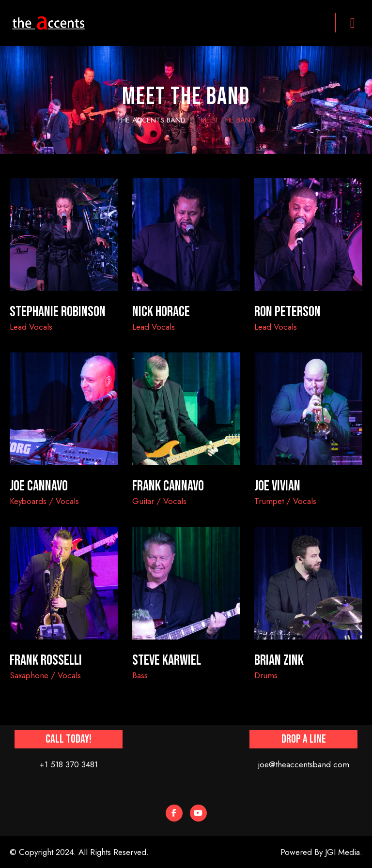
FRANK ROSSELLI (46, 660)
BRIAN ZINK (279, 660)
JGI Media (342, 852)
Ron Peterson (287, 312)
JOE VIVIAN (277, 486)
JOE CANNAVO (39, 486)
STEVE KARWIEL (167, 660)
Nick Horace (161, 312)
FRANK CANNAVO (168, 486)
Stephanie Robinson (58, 312)
